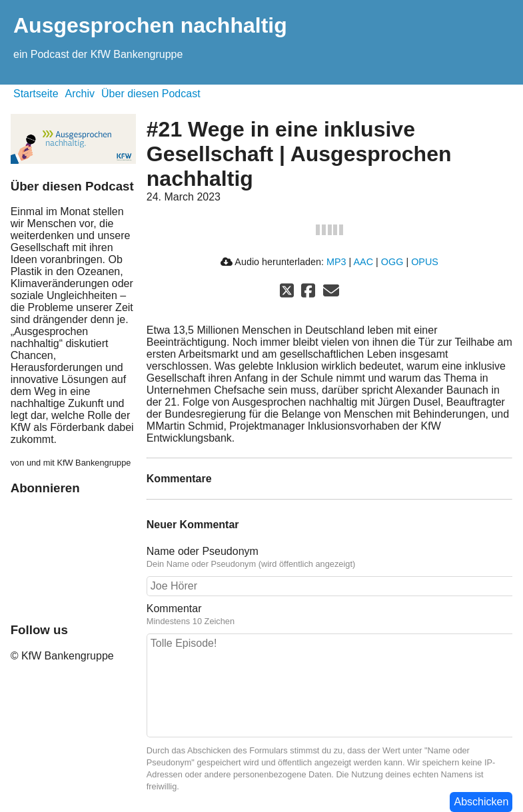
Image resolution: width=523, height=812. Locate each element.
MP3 (336, 262)
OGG (392, 262)
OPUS (425, 262)
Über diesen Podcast (151, 94)
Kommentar (174, 609)
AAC (363, 262)
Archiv (80, 94)
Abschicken (481, 802)
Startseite (36, 94)
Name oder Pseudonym (203, 551)
